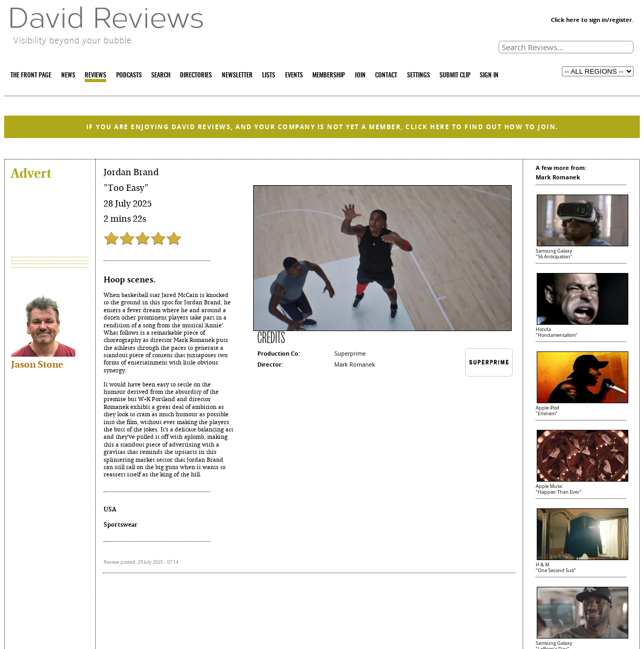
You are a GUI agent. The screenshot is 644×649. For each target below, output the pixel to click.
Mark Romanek (355, 364)
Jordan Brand (131, 172)
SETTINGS (419, 75)
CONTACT (386, 75)
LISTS (269, 75)
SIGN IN (489, 75)
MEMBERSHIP (329, 75)
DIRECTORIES (196, 75)
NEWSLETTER (237, 75)
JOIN (360, 75)
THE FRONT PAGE (31, 75)
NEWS (68, 75)
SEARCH (161, 75)
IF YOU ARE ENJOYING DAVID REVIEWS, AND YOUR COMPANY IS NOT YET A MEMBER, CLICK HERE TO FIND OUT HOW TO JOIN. (322, 127)
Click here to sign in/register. (592, 20)
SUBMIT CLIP (455, 75)
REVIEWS (95, 75)
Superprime (350, 353)
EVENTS (294, 75)
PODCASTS (129, 75)
